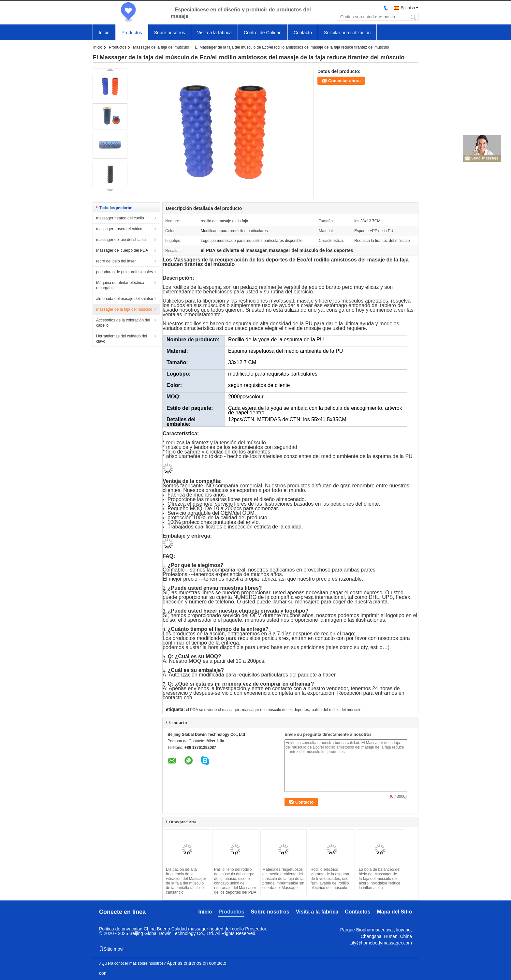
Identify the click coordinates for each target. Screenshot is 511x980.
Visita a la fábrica (214, 33)
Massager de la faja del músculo (161, 47)
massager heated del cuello (120, 218)
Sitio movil (112, 949)
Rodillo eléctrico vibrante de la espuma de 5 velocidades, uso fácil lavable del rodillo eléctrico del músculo (330, 879)
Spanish (408, 8)
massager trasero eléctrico (119, 229)
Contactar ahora (344, 81)
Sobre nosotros (170, 33)
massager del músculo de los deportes (275, 710)
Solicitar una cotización (347, 33)
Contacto (303, 33)
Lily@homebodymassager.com (381, 943)
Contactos (358, 912)
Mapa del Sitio (394, 912)
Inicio (104, 33)
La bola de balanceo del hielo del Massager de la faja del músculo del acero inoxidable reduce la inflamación (380, 879)
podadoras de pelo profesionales (124, 272)
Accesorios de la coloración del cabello (123, 323)
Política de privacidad (121, 929)
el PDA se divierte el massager (213, 710)
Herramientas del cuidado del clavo (122, 339)
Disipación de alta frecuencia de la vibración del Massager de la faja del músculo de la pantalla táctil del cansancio (186, 881)
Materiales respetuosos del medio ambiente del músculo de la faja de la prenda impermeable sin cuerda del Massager (283, 879)
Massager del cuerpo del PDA (122, 250)
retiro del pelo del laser (116, 261)
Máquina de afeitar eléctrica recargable (120, 285)
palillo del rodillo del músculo (336, 710)
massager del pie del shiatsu (121, 240)
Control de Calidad (263, 33)
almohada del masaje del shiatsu (125, 299)
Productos (132, 33)
